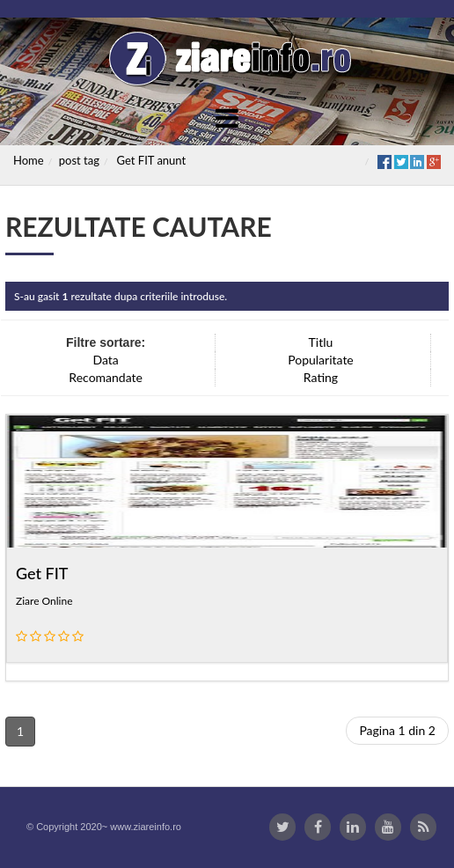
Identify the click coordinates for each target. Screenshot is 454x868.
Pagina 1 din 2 (397, 730)
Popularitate (321, 360)
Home (29, 160)
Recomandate (106, 377)
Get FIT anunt (152, 160)
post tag (79, 160)
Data (106, 360)
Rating (321, 377)
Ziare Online (44, 601)
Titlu (321, 342)
